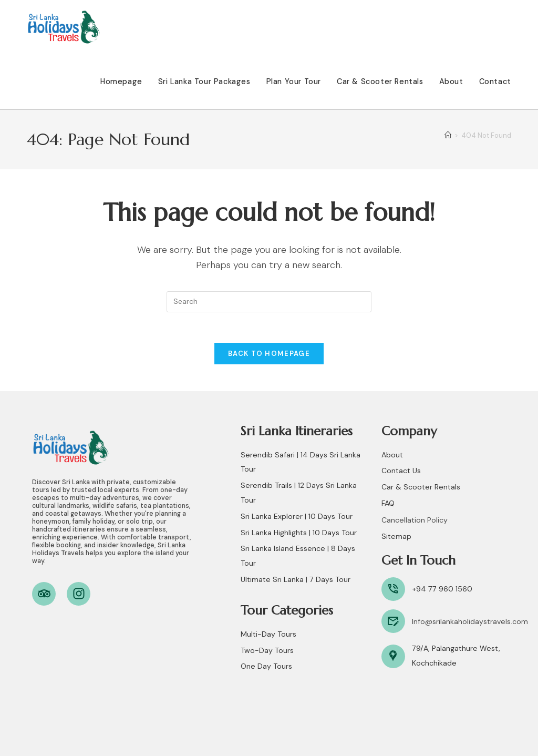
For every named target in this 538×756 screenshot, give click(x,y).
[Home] (448, 135)
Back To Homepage (269, 355)
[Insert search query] (269, 302)
